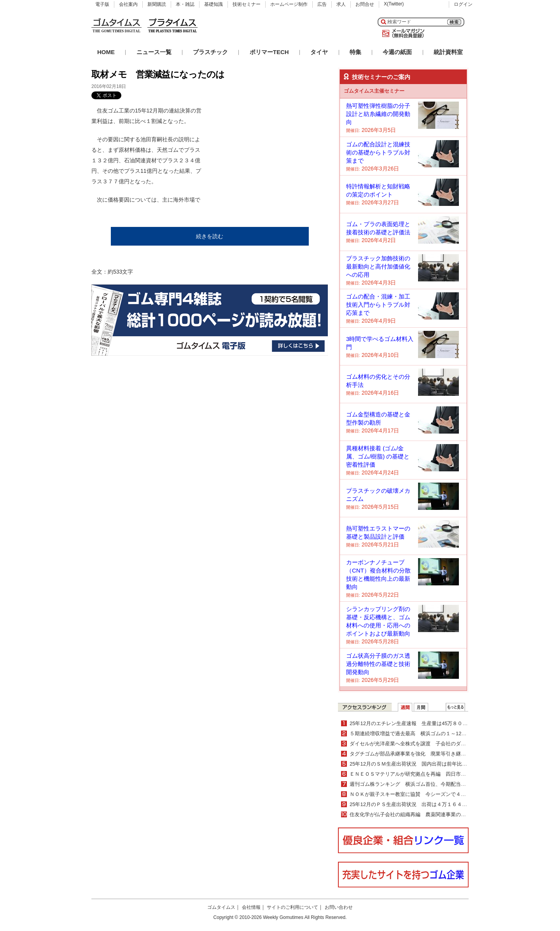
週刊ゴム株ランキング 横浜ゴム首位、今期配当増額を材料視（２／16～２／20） (444, 784)
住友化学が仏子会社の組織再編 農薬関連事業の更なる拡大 (418, 814)
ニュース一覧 (154, 52)
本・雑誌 (185, 4)
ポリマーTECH (269, 52)
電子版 (102, 4)
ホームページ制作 (289, 4)
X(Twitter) (394, 4)
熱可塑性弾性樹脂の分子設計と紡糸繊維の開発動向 (378, 114)
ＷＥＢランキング (455, 707)
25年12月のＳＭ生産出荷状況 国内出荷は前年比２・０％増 (418, 764)
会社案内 (128, 4)
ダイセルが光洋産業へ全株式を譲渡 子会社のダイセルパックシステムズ (433, 744)
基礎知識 (213, 4)
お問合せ (365, 4)
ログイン (463, 4)
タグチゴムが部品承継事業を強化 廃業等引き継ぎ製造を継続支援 (425, 754)
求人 (341, 4)
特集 (355, 52)
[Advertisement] (269, 154)
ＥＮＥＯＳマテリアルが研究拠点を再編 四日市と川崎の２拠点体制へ (430, 774)
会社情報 (251, 907)
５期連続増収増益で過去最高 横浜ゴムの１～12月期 (410, 733)
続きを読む (210, 236)
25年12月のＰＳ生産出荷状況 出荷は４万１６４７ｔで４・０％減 (426, 804)
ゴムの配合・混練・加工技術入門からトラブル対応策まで (378, 305)
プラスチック (210, 52)
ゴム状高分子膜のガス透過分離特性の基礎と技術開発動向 (378, 664)
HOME (106, 52)
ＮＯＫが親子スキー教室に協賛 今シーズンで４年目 (410, 794)
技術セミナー (247, 4)
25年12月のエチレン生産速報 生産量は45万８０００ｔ (414, 723)
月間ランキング (421, 707)
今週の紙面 (397, 52)
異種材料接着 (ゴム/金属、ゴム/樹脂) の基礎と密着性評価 (378, 456)
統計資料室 (448, 52)
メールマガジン (402, 33)
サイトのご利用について (292, 907)
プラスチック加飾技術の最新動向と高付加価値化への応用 (378, 266)
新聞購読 (157, 4)
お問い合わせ (339, 907)
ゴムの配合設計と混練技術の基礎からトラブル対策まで (378, 152)
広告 (322, 4)
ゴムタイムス (221, 907)
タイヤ (319, 52)
